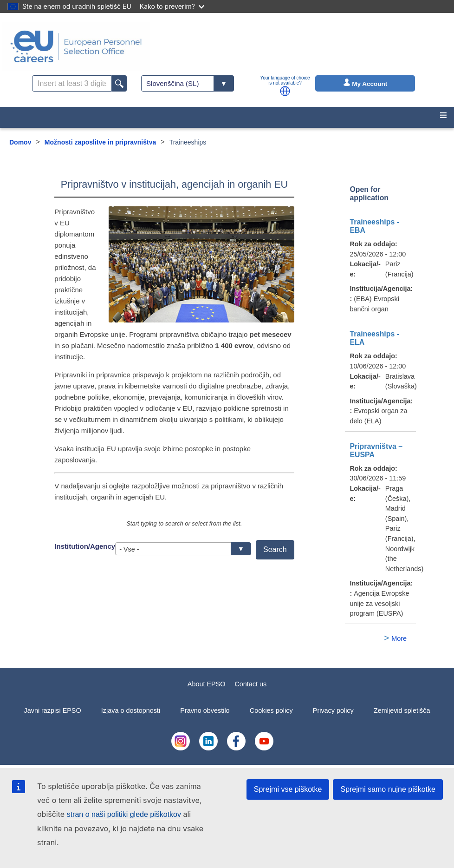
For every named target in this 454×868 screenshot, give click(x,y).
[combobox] (183, 549)
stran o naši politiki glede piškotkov (124, 814)
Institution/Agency (85, 546)
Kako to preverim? (172, 6)
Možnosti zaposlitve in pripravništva (100, 142)
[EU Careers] (76, 46)
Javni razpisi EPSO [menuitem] (52, 710)
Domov (20, 142)
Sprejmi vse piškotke (288, 789)
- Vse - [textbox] (180, 549)
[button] (285, 91)
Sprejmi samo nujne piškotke (388, 789)
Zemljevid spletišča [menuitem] (402, 710)
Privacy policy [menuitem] (333, 710)
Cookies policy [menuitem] (271, 710)
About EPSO (207, 684)
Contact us (250, 684)
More (399, 638)
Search (275, 549)
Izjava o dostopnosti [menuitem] (131, 710)
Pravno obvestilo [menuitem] (205, 710)
